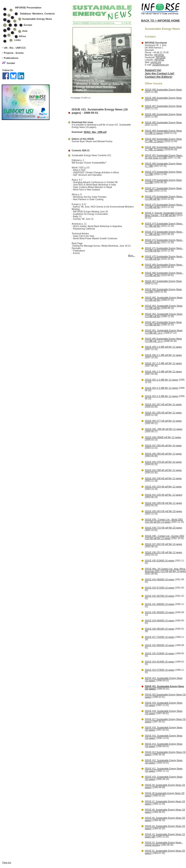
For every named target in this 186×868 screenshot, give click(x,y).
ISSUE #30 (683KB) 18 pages (159, 612)
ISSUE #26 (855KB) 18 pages (159, 645)
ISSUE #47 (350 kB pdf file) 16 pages (163, 446)
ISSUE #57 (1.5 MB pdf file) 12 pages (163, 363)
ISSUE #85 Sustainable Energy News (163, 123)
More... (132, 256)
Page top (7, 768)
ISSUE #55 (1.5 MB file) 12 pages (161, 380)
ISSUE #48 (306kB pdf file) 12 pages (163, 437)
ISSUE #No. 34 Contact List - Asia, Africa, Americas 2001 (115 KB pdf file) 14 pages (165, 570)
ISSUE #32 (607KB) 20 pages (159, 596)
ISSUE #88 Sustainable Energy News (163, 98)
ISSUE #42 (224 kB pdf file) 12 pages (163, 487)
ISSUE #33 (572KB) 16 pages (159, 588)
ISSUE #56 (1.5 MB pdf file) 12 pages (163, 372)
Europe (21, 25)
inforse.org (156, 62)
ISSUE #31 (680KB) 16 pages (159, 604)
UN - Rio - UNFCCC (15, 48)
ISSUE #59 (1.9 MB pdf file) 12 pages (163, 347)
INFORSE (159, 55)
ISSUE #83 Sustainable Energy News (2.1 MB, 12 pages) (163, 140)
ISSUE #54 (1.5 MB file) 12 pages (161, 388)
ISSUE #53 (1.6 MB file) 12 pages (161, 396)
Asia (18, 31)
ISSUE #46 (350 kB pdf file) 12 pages (163, 454)
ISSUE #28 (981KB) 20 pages (159, 629)
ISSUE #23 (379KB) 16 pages (159, 670)
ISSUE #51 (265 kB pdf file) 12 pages (163, 413)
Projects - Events (14, 53)
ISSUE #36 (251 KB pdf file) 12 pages (163, 552)
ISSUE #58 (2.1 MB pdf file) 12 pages (163, 355)
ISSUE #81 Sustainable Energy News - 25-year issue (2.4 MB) (164, 157)
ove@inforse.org (160, 65)
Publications (11, 58)
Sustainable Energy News (30, 19)
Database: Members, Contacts (32, 14)
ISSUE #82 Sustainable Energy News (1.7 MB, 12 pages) (163, 148)
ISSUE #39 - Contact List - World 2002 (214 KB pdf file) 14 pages (164, 521)
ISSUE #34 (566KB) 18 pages (159, 580)
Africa (22, 36)
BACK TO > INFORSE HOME (160, 21)
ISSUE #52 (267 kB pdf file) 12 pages (163, 404)
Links (18, 40)
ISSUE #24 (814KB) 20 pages (159, 662)
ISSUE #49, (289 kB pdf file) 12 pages (163, 429)
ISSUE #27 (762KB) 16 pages (159, 637)
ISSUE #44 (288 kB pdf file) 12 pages (163, 470)
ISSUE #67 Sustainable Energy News (163, 281)
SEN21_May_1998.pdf (95, 132)
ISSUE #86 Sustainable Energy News (163, 114)
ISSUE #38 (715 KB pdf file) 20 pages (163, 528)
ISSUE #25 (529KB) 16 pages (159, 653)
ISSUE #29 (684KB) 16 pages (159, 621)
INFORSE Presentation (28, 8)
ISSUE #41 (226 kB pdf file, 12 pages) (163, 495)
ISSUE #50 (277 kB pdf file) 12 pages (163, 421)
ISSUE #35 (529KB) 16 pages (159, 561)
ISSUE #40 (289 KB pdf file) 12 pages (163, 503)
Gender (11, 63)
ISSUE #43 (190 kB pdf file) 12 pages (163, 478)
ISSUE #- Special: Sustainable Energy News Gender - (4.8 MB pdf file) (164, 214)
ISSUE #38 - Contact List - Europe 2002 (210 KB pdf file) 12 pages (164, 537)
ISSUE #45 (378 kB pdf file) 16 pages (163, 462)
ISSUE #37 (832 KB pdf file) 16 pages (163, 544)
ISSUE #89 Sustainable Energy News (163, 90)
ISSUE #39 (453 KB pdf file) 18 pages (163, 511)
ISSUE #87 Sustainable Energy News (163, 106)
